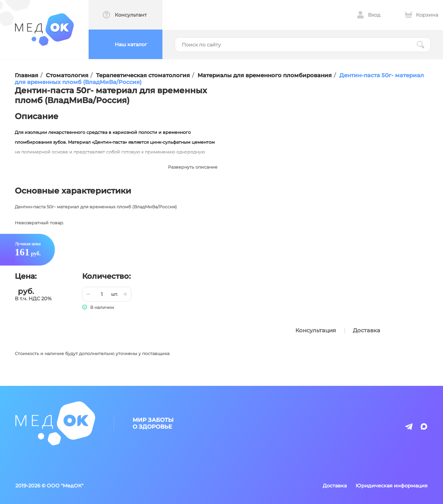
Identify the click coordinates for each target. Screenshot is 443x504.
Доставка (367, 330)
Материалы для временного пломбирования (265, 75)
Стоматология (67, 75)
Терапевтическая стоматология (143, 75)
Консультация (316, 330)
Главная (26, 75)
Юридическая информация (392, 486)
